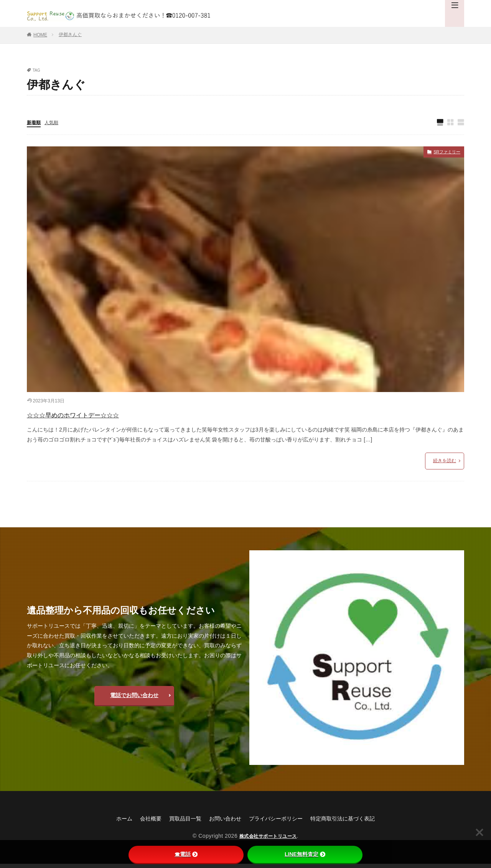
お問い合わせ (222, 822)
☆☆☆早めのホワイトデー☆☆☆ (97, 417)
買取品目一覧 (177, 822)
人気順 (55, 123)
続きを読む (445, 464)
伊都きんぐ (70, 34)
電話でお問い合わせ (134, 699)
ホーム (110, 822)
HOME (40, 35)
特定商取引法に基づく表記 (354, 822)
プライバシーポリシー (278, 822)
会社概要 (139, 822)
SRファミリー (443, 154)
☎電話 (186, 854)
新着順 (35, 123)
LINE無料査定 (305, 854)
